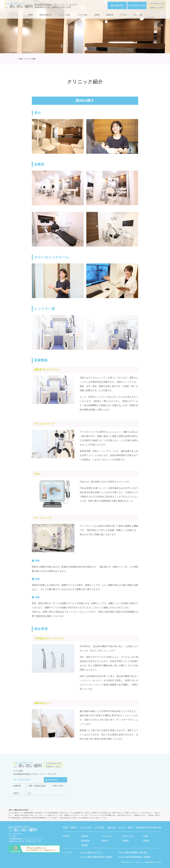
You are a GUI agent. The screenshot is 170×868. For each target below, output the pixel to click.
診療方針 (74, 827)
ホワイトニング (128, 836)
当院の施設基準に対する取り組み (148, 827)
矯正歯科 (126, 840)
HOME (30, 15)
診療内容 (110, 15)
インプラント (107, 836)
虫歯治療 (85, 836)
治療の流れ (111, 827)
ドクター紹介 (82, 15)
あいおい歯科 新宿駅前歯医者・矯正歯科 (98, 857)
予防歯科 (146, 840)
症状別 (97, 15)
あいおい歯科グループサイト (93, 852)
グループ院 (138, 15)
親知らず (105, 840)
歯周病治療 (85, 840)
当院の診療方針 (45, 15)
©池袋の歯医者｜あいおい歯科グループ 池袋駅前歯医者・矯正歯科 (141, 862)
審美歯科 (85, 845)
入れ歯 (145, 836)
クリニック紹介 (64, 15)
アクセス (123, 15)
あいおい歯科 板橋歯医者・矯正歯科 (134, 852)
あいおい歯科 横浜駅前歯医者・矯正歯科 (136, 857)
